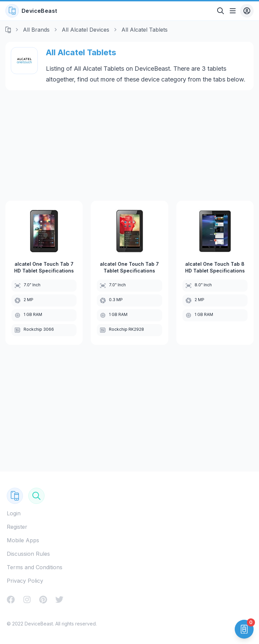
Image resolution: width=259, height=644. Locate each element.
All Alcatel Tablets (145, 30)
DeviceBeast (31, 11)
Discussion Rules (28, 554)
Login (14, 513)
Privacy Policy (25, 581)
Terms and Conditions (35, 567)
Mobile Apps (23, 540)
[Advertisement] (129, 146)
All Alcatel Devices (85, 30)
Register (17, 527)
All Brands (36, 30)
